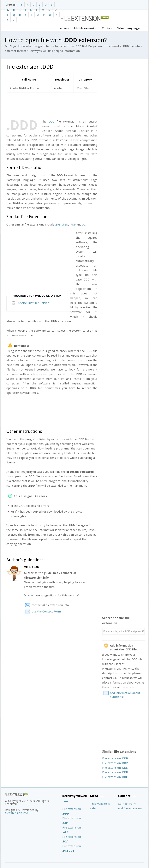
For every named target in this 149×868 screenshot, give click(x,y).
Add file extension (86, 28)
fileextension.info (16, 813)
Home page (61, 28)
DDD (52, 122)
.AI (84, 225)
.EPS (58, 225)
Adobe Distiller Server (33, 303)
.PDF (73, 225)
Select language (128, 28)
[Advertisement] (77, 105)
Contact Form (127, 804)
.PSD (65, 225)
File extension (115, 758)
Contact (107, 28)
